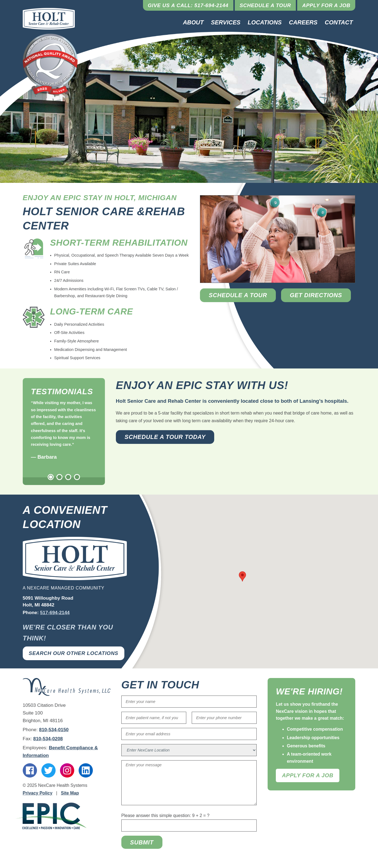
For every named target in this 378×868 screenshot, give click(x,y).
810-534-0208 (48, 739)
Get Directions (316, 295)
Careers (303, 22)
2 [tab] (59, 477)
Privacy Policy (38, 793)
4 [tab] (77, 477)
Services (226, 22)
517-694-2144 (55, 612)
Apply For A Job (308, 775)
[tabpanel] (64, 430)
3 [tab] (68, 477)
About (193, 22)
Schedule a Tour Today (165, 437)
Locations (265, 22)
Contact (339, 22)
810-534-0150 (54, 730)
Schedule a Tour (265, 5)
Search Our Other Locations (74, 653)
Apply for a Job (326, 5)
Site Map (70, 793)
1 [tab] (51, 477)
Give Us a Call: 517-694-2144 (188, 5)
